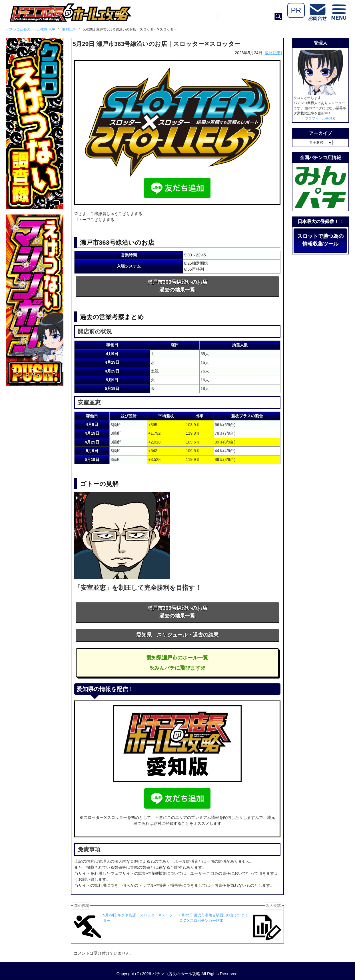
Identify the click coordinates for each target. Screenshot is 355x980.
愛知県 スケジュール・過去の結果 (177, 635)
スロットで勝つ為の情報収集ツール (320, 240)
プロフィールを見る (320, 118)
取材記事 (273, 53)
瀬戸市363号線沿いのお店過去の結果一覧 (177, 286)
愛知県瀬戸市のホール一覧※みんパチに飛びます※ (177, 663)
